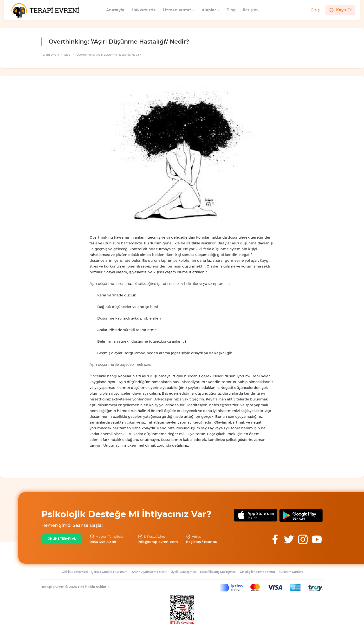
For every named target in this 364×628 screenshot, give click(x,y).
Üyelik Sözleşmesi (184, 572)
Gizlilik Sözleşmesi (75, 572)
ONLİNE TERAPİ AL (62, 539)
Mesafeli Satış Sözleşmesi (218, 572)
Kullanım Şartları (291, 572)
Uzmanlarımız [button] (177, 10)
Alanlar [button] (209, 10)
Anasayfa (115, 10)
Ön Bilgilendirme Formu (257, 572)
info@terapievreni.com (158, 542)
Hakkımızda (144, 10)
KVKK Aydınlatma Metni (149, 572)
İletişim (250, 10)
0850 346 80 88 (103, 542)
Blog (231, 10)
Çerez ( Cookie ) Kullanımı (110, 572)
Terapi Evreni (50, 55)
